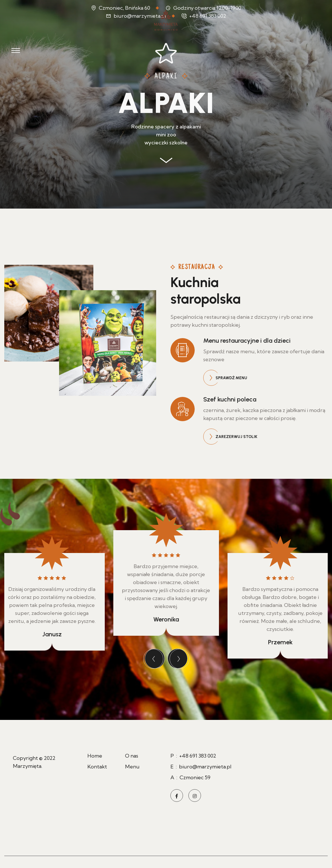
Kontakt (97, 767)
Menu (132, 767)
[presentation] (155, 659)
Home (95, 756)
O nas (132, 756)
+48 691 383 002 (198, 756)
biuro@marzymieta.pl (205, 767)
